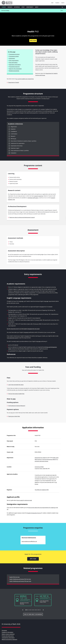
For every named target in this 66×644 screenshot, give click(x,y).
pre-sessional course (13, 338)
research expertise (39, 196)
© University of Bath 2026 (11, 624)
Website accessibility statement (9, 639)
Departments (30, 7)
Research (10, 7)
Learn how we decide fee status (16, 385)
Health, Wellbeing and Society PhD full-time (20, 579)
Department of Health (14, 82)
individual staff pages (33, 198)
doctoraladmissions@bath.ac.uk (29, 541)
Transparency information (8, 638)
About (37, 7)
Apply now (33, 41)
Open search (62, 7)
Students (57, 3)
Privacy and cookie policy (8, 636)
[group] (23, 600)
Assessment (12, 58)
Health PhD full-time (14, 577)
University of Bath (8, 3)
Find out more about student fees (16, 394)
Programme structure (14, 54)
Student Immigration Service (34, 513)
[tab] (26, 610)
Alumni (63, 3)
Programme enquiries (14, 67)
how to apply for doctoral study (24, 500)
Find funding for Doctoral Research (17, 406)
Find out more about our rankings (33, 614)
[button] (23, 610)
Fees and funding (13, 63)
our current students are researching (25, 79)
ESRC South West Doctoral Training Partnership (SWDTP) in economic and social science (47, 459)
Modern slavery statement (8, 634)
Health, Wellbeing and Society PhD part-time (20, 581)
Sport (23, 7)
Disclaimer (4, 630)
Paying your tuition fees (14, 416)
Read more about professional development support (22, 217)
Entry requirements (14, 60)
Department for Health (40, 458)
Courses (4, 7)
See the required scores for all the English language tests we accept (23, 329)
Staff (52, 3)
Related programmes (14, 71)
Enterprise (17, 7)
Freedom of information (7, 632)
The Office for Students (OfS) (42, 490)
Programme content (14, 56)
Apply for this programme (15, 69)
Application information (15, 65)
